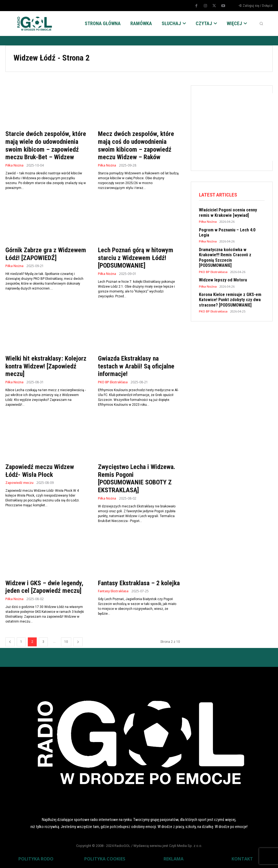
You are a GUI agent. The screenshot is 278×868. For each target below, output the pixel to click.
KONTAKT (242, 859)
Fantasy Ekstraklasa (113, 591)
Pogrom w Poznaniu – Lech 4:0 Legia (231, 229)
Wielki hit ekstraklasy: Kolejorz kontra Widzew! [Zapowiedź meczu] (46, 366)
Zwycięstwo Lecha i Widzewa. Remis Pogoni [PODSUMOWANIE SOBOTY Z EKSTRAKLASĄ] (137, 478)
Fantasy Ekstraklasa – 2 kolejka (139, 583)
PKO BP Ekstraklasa (113, 382)
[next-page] (78, 642)
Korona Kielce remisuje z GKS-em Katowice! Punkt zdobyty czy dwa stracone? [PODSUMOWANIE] (228, 287)
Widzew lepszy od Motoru (221, 268)
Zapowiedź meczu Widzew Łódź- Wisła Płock (40, 471)
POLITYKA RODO (36, 859)
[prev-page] (10, 642)
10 (66, 642)
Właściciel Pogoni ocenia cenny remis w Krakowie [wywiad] (231, 212)
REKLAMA (174, 859)
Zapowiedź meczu (19, 483)
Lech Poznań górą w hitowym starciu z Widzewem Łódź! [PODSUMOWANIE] (136, 258)
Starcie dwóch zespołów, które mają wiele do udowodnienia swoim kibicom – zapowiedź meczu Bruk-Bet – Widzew (46, 145)
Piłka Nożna (14, 165)
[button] (261, 24)
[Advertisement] (238, 127)
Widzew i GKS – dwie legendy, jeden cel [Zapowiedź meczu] (44, 587)
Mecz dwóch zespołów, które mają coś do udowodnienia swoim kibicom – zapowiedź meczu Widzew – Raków (136, 145)
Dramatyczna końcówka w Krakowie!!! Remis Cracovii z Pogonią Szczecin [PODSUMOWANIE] (231, 248)
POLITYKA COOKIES (105, 859)
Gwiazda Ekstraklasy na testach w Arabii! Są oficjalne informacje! (136, 366)
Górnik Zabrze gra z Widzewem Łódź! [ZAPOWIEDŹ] (46, 254)
